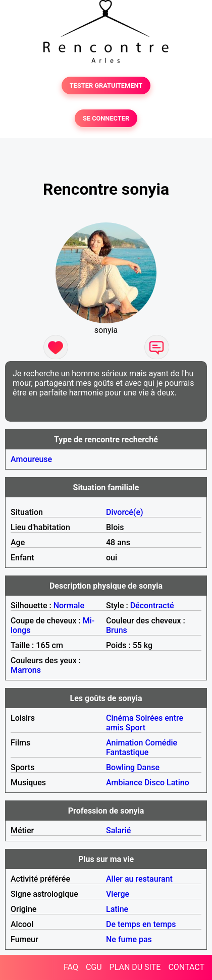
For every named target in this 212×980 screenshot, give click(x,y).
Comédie (161, 743)
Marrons (26, 670)
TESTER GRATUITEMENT (106, 85)
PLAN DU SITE (135, 967)
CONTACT (186, 967)
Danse (148, 767)
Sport (136, 728)
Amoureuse (31, 459)
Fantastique (127, 752)
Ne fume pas (129, 939)
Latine (117, 909)
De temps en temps (141, 924)
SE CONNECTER (106, 118)
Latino (178, 783)
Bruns (117, 630)
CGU (94, 967)
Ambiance (124, 783)
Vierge (118, 894)
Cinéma (120, 718)
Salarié (118, 830)
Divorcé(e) (125, 512)
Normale (69, 606)
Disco (154, 783)
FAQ (71, 967)
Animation (124, 743)
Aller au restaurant (139, 879)
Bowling (120, 767)
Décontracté (152, 606)
